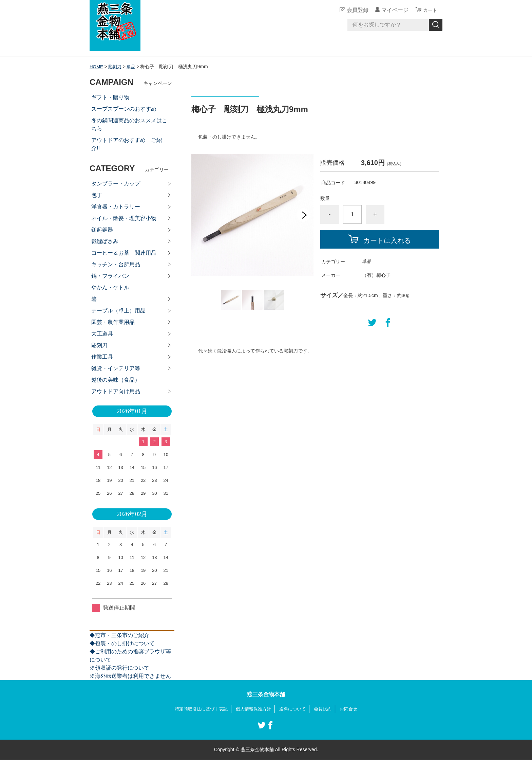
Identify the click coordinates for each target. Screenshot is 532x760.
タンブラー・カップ (116, 184)
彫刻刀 (116, 67)
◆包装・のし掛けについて (122, 643)
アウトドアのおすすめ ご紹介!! (127, 144)
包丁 (97, 195)
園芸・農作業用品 (113, 322)
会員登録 (356, 10)
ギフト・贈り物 (110, 97)
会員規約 (326, 709)
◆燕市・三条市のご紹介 (119, 635)
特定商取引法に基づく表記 (197, 709)
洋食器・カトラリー (116, 207)
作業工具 (102, 357)
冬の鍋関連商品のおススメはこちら (129, 124)
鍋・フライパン (110, 276)
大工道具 (102, 334)
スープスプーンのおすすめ (124, 109)
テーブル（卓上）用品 (118, 311)
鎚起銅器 (102, 230)
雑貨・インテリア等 (116, 368)
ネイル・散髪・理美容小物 (124, 218)
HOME (97, 67)
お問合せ (354, 709)
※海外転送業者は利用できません (130, 676)
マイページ (393, 10)
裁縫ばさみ (105, 241)
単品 (133, 67)
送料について (294, 709)
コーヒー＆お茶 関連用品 (124, 253)
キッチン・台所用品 (116, 264)
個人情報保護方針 (253, 709)
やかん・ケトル (110, 287)
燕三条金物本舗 (266, 694)
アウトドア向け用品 (116, 391)
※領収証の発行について (119, 668)
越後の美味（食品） (116, 380)
